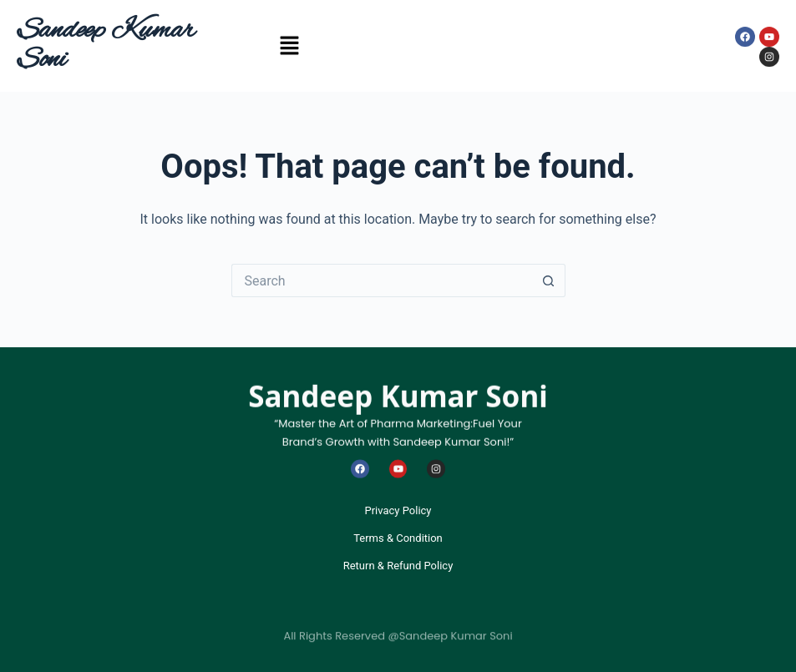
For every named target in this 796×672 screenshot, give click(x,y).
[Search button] (549, 280)
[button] (289, 48)
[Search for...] (382, 280)
